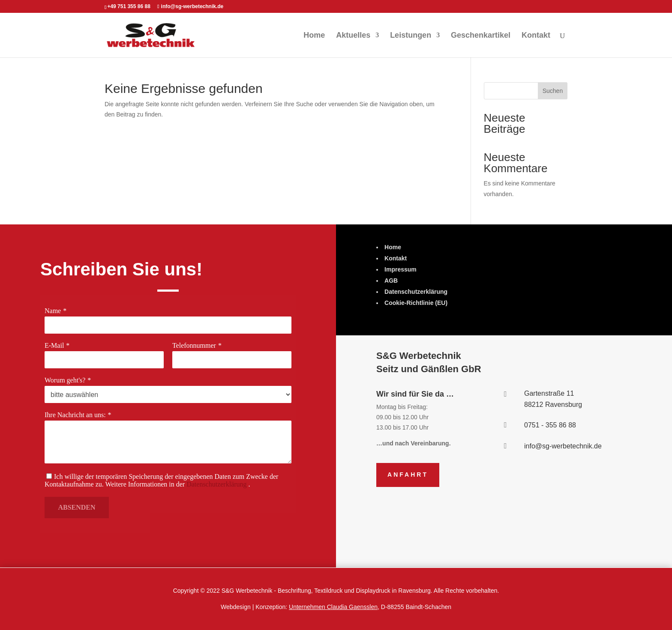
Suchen (553, 91)
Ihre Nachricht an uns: (76, 415)
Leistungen (411, 36)
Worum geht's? (66, 380)
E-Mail (56, 345)
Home (314, 36)
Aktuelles (353, 36)
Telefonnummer (194, 345)
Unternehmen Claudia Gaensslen (333, 607)
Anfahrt (408, 475)
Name (54, 311)
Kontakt (536, 36)
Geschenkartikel (481, 36)
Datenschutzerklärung (216, 484)
